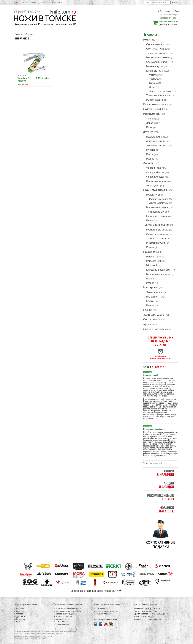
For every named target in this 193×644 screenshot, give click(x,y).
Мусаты (151, 150)
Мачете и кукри (155, 66)
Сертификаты (152, 320)
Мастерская (151, 287)
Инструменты (152, 114)
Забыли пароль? (103, 614)
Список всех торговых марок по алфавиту (97, 591)
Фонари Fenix (154, 168)
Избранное (29, 34)
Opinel (152, 87)
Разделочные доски (156, 104)
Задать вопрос (62, 624)
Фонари (148, 163)
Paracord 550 (153, 261)
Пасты (150, 154)
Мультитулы (153, 195)
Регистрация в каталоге (106, 611)
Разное (150, 159)
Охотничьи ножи (155, 49)
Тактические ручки (157, 212)
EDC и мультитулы (155, 190)
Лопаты (150, 123)
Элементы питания (157, 181)
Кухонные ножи (155, 71)
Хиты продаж (61, 622)
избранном (166, 18)
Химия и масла (155, 292)
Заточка (148, 132)
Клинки (150, 301)
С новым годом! (150, 375)
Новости (25, 3)
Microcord (152, 265)
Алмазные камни (156, 141)
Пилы (149, 127)
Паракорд (149, 252)
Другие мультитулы (159, 203)
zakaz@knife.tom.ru (149, 611)
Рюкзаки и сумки (156, 243)
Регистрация (164, 11)
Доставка (42, 3)
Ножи (147, 40)
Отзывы (60, 3)
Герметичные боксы (157, 230)
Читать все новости (153, 463)
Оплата (33, 3)
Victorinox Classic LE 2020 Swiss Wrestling (33, 80)
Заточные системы (157, 145)
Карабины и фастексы (159, 270)
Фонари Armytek (155, 177)
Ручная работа (154, 100)
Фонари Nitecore (155, 172)
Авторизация (101, 609)
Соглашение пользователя (67, 611)
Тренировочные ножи (158, 95)
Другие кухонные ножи (160, 91)
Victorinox (154, 75)
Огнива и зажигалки (157, 234)
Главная (17, 3)
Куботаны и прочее (157, 216)
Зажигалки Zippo (154, 315)
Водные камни (154, 137)
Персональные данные (66, 614)
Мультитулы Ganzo (159, 199)
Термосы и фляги (156, 239)
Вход (176, 11)
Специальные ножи (157, 62)
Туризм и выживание (156, 225)
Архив (147, 324)
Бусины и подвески (157, 274)
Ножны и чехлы (153, 109)
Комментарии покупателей (67, 609)
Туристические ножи (158, 53)
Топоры (150, 119)
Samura (153, 83)
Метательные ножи (157, 57)
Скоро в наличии (154, 329)
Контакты (51, 3)
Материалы (153, 297)
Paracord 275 (153, 257)
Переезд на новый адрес (154, 429)
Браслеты (152, 279)
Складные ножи (155, 44)
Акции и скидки (62, 619)
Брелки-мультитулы (157, 207)
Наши (154, 367)
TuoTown (153, 79)
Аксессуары (153, 186)
